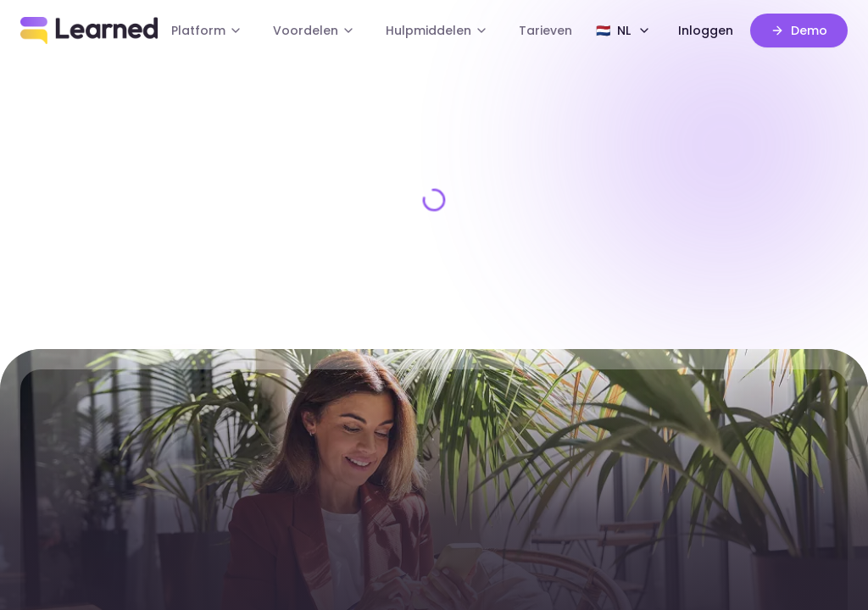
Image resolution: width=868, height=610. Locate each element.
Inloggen (715, 30)
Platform (230, 30)
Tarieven (534, 30)
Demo (801, 30)
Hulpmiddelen (437, 30)
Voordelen (326, 30)
